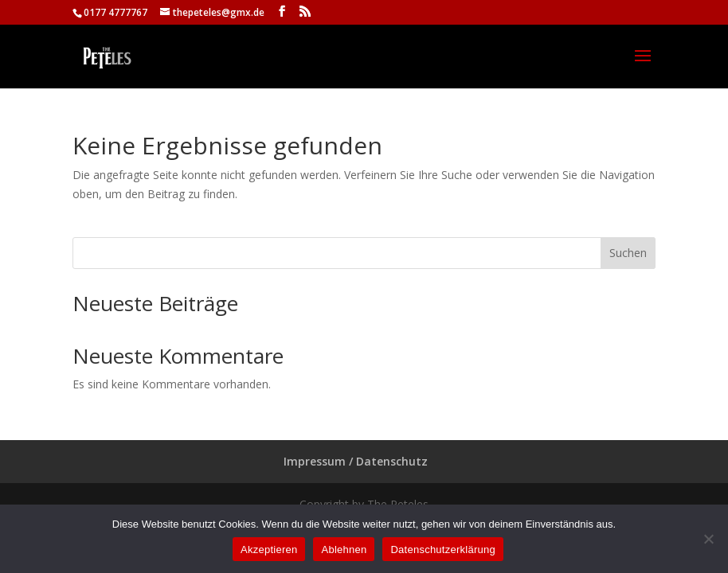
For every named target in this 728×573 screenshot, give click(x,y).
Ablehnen (344, 550)
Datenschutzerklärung (442, 550)
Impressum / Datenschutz (356, 461)
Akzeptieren (269, 550)
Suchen (628, 253)
